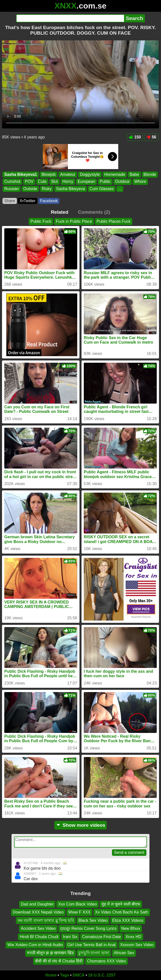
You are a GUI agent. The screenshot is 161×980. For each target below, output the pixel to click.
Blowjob (49, 174)
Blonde (150, 174)
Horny (68, 181)
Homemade (115, 174)
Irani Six (70, 937)
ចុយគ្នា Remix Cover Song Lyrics (88, 928)
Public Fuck (41, 221)
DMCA (78, 975)
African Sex (124, 953)
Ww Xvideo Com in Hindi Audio (35, 945)
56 (151, 137)
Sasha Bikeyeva (71, 189)
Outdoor (123, 181)
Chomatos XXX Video (106, 961)
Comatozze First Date (102, 937)
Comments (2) (94, 212)
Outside (30, 189)
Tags (65, 975)
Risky (47, 189)
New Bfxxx (131, 928)
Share (10, 201)
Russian (12, 189)
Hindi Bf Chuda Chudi (39, 937)
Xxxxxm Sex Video (137, 945)
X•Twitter (28, 201)
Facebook (49, 201)
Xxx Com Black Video (77, 904)
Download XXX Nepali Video (38, 912)
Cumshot (12, 181)
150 (135, 137)
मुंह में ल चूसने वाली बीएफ (121, 904)
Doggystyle (90, 174)
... (120, 189)
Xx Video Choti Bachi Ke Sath (122, 912)
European (86, 181)
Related (59, 212)
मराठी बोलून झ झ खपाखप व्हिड (50, 953)
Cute (42, 181)
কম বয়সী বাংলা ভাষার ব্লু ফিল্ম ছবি (46, 920)
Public (105, 181)
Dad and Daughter (37, 904)
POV (29, 181)
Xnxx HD (133, 937)
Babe (134, 174)
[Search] (70, 18)
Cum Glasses (102, 189)
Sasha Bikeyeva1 (21, 174)
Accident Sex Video (38, 928)
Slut (55, 181)
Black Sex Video (93, 920)
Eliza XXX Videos (128, 920)
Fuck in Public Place (74, 221)
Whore (140, 181)
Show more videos (81, 825)
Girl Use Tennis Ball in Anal (92, 945)
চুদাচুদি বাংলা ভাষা (94, 953)
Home (51, 975)
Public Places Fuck (114, 221)
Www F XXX (79, 912)
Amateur (68, 174)
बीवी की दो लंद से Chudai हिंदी (59, 961)
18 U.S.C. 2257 (102, 975)
